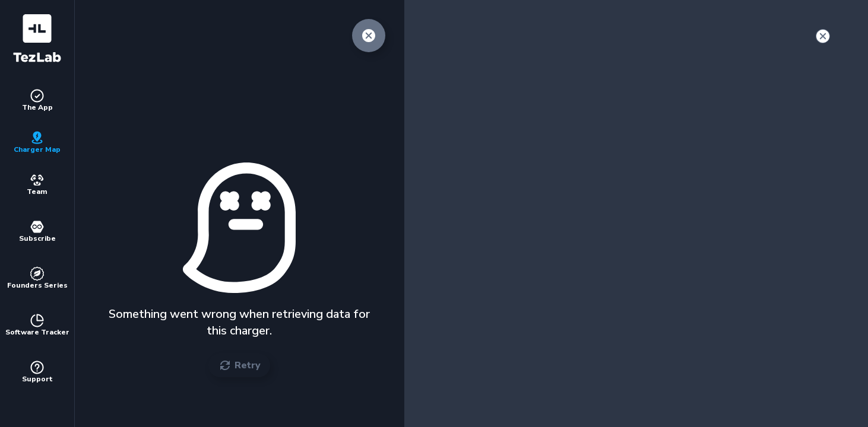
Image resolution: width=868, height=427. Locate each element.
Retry (239, 365)
